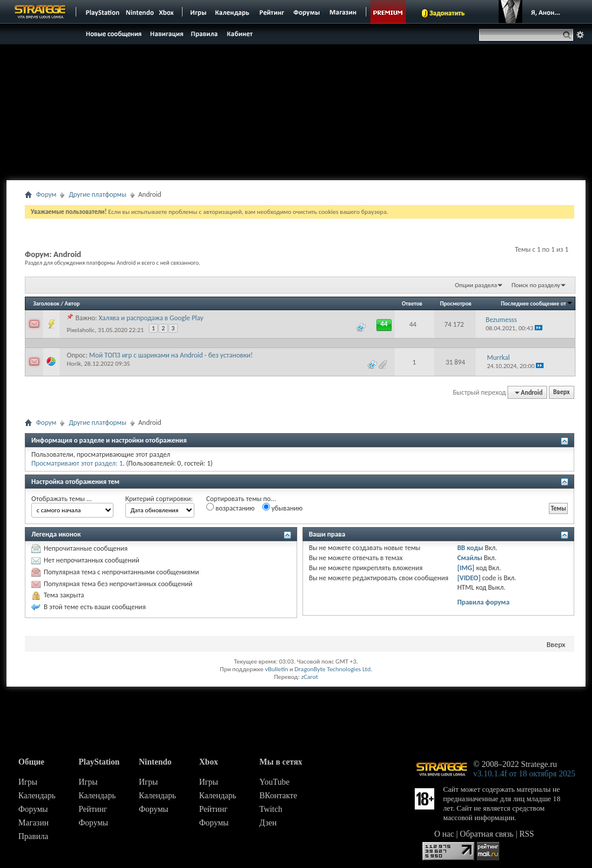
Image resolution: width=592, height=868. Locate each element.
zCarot (310, 677)
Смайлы (470, 558)
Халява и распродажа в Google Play (151, 318)
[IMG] (466, 568)
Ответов (412, 303)
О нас (444, 834)
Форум (46, 194)
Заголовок (46, 303)
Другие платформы (97, 194)
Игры (28, 782)
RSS (527, 834)
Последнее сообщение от (537, 303)
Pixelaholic (81, 330)
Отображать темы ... (61, 499)
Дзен (268, 823)
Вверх (561, 393)
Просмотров (456, 303)
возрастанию (230, 508)
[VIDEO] (469, 578)
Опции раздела (476, 285)
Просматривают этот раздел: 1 (77, 463)
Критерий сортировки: (159, 499)
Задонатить (447, 13)
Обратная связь (487, 834)
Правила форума (483, 602)
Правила (33, 836)
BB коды (470, 548)
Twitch (271, 809)
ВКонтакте (278, 796)
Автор (72, 303)
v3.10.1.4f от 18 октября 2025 (524, 774)
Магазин (33, 823)
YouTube (274, 782)
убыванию (283, 508)
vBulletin (276, 669)
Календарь (37, 796)
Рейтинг (93, 809)
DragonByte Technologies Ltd (332, 669)
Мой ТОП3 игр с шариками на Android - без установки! (171, 355)
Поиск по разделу (536, 285)
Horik (74, 364)
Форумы (33, 809)
